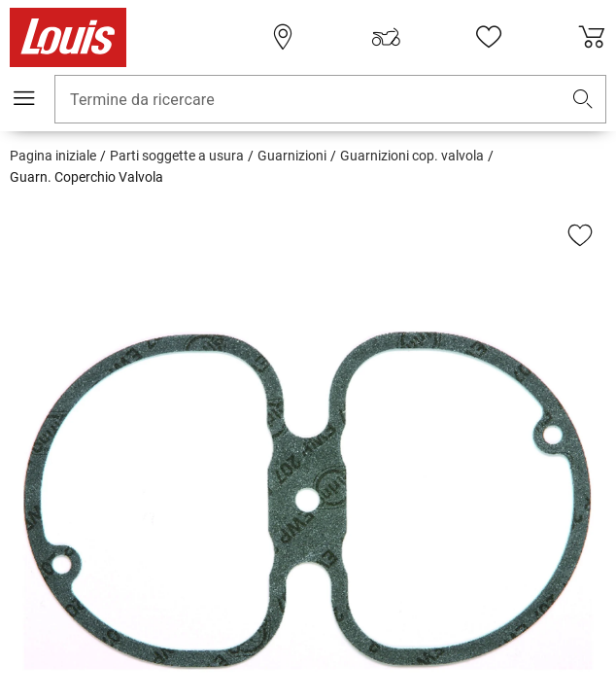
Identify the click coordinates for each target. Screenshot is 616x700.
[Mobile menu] (24, 98)
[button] (583, 100)
